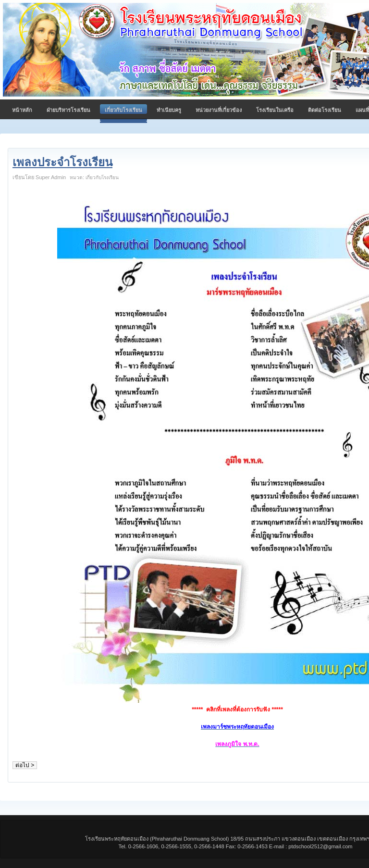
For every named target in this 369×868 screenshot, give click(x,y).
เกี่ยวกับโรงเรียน (102, 177)
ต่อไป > (25, 765)
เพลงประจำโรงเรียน (62, 162)
